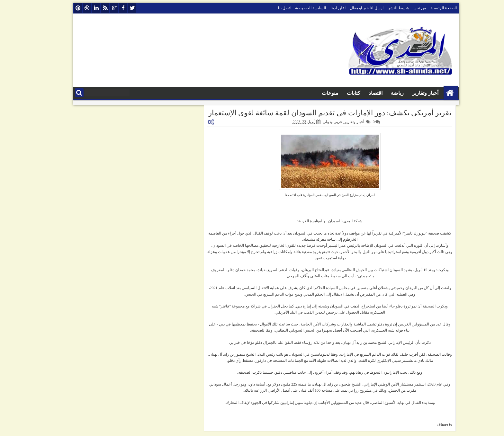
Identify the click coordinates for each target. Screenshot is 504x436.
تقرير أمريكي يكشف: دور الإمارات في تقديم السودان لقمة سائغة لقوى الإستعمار (316, 113)
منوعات (316, 93)
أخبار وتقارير (411, 93)
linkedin (82, 8)
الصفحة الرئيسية (429, 8)
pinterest (64, 8)
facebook (109, 8)
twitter (118, 8)
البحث (65, 93)
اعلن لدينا (324, 8)
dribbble (73, 8)
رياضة (383, 93)
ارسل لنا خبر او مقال (353, 8)
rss (91, 8)
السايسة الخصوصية (296, 8)
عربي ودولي (318, 122)
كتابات (339, 93)
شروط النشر (384, 8)
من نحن (406, 8)
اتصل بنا (270, 8)
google (100, 8)
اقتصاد (361, 93)
